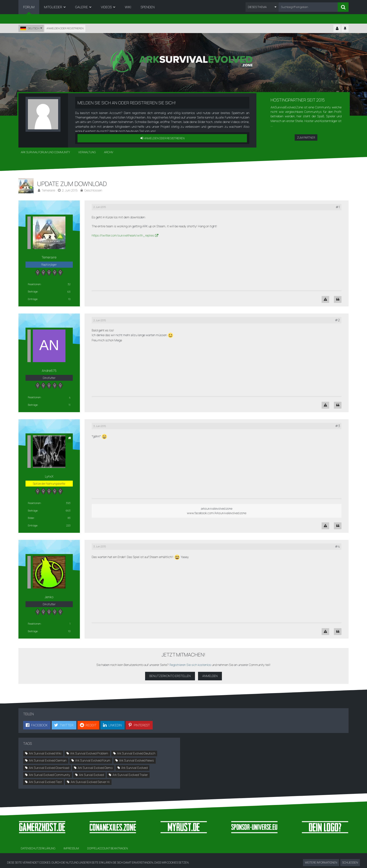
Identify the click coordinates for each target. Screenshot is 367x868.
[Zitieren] (338, 299)
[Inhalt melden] (325, 299)
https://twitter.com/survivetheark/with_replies (123, 235)
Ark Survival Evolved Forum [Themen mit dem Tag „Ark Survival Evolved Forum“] (93, 760)
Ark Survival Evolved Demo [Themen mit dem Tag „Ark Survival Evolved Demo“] (95, 768)
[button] (262, 7)
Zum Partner (306, 138)
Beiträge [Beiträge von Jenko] (33, 631)
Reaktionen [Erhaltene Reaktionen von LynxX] (34, 503)
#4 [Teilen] (337, 546)
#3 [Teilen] (337, 426)
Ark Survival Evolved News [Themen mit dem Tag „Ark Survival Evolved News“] (136, 760)
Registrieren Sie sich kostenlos (190, 665)
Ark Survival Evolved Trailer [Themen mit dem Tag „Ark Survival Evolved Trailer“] (130, 775)
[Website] (70, 438)
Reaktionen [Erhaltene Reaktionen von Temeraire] (34, 284)
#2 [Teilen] (337, 320)
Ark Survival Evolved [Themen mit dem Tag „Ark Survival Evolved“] (134, 768)
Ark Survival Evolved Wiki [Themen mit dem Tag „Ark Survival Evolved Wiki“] (45, 753)
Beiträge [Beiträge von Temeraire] (33, 291)
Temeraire (48, 190)
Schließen (350, 862)
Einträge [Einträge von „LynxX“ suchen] (33, 525)
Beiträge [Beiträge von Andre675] (33, 405)
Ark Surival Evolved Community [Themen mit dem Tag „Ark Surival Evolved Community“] (50, 775)
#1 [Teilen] (338, 207)
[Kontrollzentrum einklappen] (337, 29)
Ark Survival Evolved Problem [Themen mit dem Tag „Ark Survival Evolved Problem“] (89, 753)
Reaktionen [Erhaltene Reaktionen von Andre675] (34, 397)
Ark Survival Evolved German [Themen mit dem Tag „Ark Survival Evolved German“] (48, 760)
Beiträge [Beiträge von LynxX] (33, 510)
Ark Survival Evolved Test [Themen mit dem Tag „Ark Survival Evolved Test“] (45, 782)
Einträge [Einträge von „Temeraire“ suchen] (33, 299)
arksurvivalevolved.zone (217, 508)
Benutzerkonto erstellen (170, 676)
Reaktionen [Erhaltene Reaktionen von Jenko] (34, 624)
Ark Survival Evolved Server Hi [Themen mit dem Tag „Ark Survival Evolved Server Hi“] (90, 782)
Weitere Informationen (321, 862)
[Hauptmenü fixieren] (345, 29)
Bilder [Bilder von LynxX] (31, 518)
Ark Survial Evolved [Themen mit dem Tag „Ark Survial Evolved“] (91, 775)
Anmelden (210, 676)
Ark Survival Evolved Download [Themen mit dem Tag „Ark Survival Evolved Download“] (49, 768)
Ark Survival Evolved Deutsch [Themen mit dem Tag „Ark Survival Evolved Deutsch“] (136, 753)
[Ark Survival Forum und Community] (184, 61)
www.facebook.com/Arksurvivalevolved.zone (217, 513)
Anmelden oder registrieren (65, 28)
